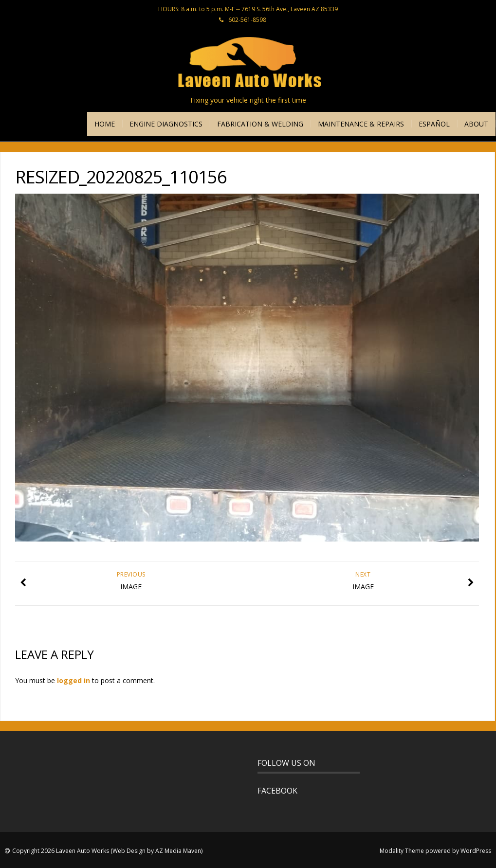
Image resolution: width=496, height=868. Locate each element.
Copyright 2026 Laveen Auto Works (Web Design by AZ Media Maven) (107, 851)
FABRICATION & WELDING (260, 124)
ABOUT (476, 124)
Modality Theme (402, 851)
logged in (73, 680)
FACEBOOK (277, 791)
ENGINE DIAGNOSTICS (166, 124)
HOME (105, 124)
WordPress (476, 851)
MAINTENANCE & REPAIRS (361, 124)
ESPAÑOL (434, 124)
